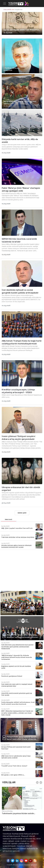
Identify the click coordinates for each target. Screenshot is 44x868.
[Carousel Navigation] (39, 782)
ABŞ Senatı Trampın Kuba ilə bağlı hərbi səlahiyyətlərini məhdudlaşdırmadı (22, 342)
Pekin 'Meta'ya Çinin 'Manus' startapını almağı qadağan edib (21, 189)
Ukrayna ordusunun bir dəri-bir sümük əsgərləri (21, 489)
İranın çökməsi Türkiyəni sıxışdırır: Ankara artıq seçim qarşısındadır (19, 438)
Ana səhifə (8, 10)
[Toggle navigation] (5, 4)
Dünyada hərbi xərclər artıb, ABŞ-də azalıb (20, 141)
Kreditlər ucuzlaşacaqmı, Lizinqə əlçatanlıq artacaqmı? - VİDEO (18, 391)
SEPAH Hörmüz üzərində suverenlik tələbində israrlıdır (19, 240)
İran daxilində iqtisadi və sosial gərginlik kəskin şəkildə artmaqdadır (20, 291)
